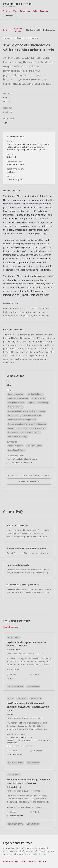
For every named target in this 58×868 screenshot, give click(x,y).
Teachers (44, 11)
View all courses (12, 627)
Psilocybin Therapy (18, 30)
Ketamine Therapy (16, 687)
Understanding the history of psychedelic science (27, 424)
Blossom (10, 16)
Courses (7, 11)
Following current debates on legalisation (24, 432)
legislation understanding (38, 403)
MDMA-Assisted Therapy (18, 437)
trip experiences (38, 398)
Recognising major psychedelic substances (25, 415)
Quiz (15, 11)
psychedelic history (35, 394)
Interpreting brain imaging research (22, 420)
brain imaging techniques (18, 398)
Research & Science (34, 446)
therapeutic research (16, 403)
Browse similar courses (29, 481)
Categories (25, 11)
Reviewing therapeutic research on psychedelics (27, 428)
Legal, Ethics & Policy (16, 450)
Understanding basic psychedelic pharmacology (27, 411)
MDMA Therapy (33, 687)
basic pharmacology (16, 394)
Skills (35, 11)
